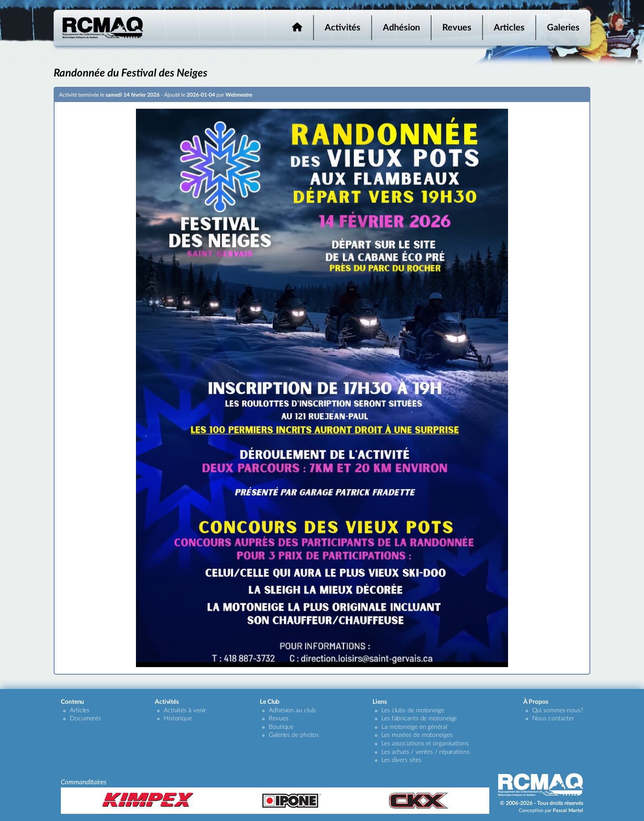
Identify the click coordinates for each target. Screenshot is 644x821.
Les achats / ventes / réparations (426, 752)
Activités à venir (185, 710)
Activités (343, 28)
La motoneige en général (414, 727)
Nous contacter (553, 719)
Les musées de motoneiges (417, 735)
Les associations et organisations (425, 744)
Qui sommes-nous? (558, 710)
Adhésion (401, 28)
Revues (457, 28)
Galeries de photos (294, 735)
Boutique (281, 727)
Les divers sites (401, 760)
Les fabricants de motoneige (419, 719)
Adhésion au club (292, 710)
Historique (178, 719)
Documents (85, 719)
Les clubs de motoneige (413, 710)
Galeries (563, 28)
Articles (509, 28)
